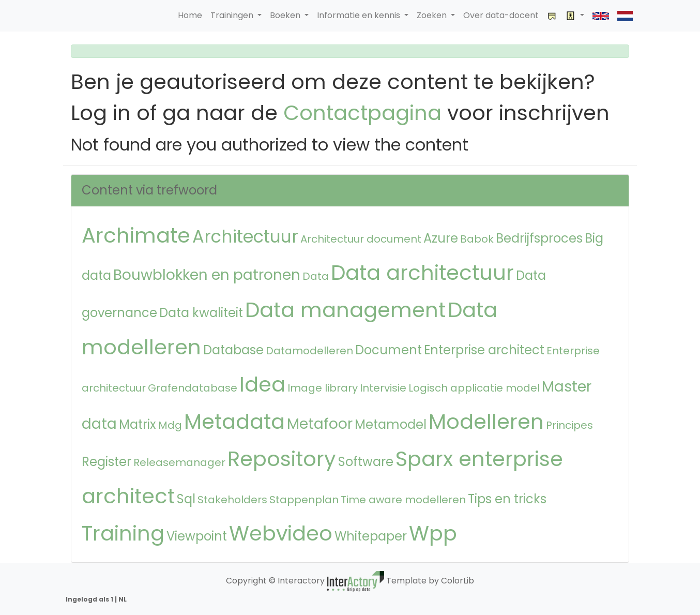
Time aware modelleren (403, 500)
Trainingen (233, 15)
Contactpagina (362, 113)
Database (233, 350)
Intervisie (383, 388)
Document (389, 350)
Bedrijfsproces (539, 238)
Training (123, 533)
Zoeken (433, 15)
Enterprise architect (484, 350)
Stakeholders (232, 500)
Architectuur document (361, 239)
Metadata (234, 422)
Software (366, 462)
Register (106, 462)
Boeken (286, 15)
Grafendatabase (193, 388)
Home (190, 15)
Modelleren (486, 422)
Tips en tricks (507, 499)
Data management (345, 310)
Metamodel (391, 424)
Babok (477, 239)
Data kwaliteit (201, 313)
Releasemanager (179, 462)
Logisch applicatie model (474, 388)
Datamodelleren (309, 351)
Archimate (136, 235)
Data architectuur (422, 273)
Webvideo (281, 533)
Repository (282, 459)
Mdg (170, 425)
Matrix (138, 424)
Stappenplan (304, 500)
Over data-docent (501, 15)
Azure (441, 238)
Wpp (433, 533)
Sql (186, 499)
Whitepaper (371, 536)
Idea (262, 384)
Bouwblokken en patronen (207, 275)
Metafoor (320, 424)
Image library (323, 388)
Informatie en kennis (360, 15)
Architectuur (245, 237)
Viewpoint (197, 536)
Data (316, 276)
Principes (569, 425)
